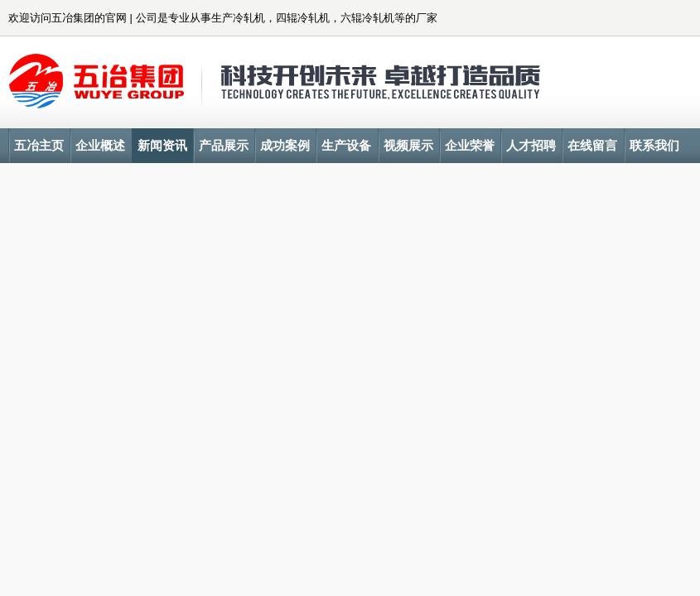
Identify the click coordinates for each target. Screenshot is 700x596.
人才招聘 (531, 145)
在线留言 (592, 145)
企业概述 (100, 145)
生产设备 (346, 145)
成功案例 (285, 145)
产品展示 (224, 145)
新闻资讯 (162, 145)
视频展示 (408, 145)
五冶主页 (39, 145)
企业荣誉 (470, 145)
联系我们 (654, 145)
